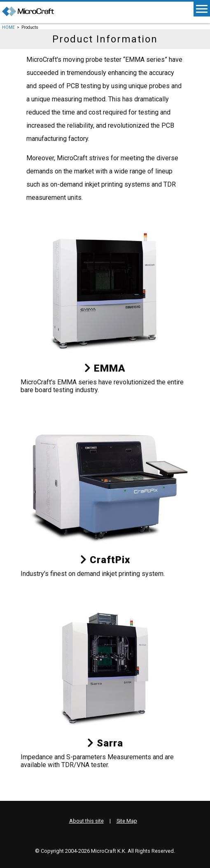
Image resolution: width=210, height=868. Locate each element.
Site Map (127, 821)
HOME (8, 27)
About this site (86, 821)
